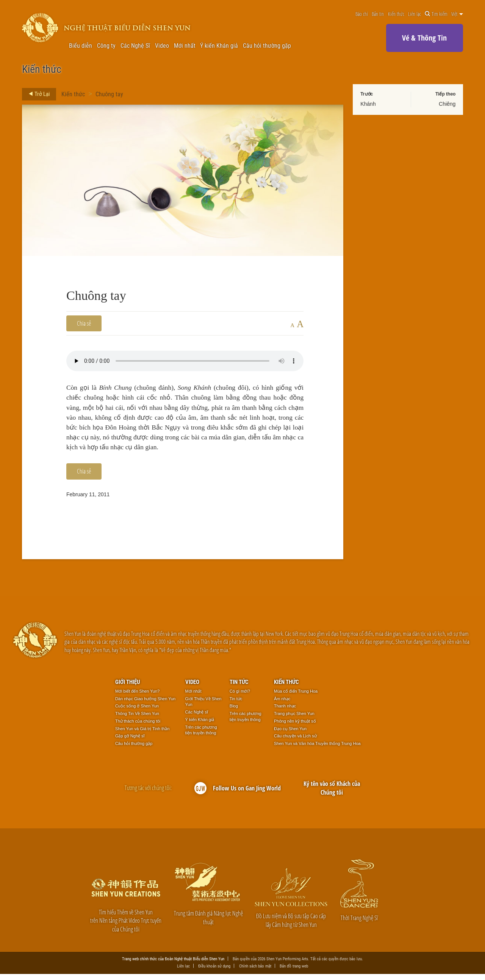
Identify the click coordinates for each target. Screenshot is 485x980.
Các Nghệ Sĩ (135, 45)
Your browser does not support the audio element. (185, 361)
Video (162, 45)
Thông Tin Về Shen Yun (137, 720)
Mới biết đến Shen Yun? (137, 697)
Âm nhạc (282, 704)
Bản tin (378, 14)
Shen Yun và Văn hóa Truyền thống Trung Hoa (317, 750)
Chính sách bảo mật (255, 971)
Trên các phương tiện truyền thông (201, 736)
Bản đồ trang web (294, 971)
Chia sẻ (84, 323)
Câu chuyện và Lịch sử (295, 742)
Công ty (106, 45)
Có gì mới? (240, 697)
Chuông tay (109, 94)
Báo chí (362, 14)
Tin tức (239, 687)
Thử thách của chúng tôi (138, 727)
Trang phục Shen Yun (294, 720)
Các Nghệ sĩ (197, 718)
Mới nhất (185, 45)
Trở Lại (37, 94)
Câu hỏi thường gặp (267, 45)
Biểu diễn (81, 45)
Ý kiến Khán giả (219, 45)
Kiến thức (396, 14)
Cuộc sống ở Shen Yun (137, 712)
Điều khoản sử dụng (214, 971)
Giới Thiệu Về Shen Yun (203, 707)
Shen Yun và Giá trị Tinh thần (142, 734)
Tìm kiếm (436, 14)
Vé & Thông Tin (424, 38)
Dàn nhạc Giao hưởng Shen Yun (145, 704)
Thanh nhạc (285, 712)
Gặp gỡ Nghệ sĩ (130, 742)
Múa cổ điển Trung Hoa (296, 697)
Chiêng (447, 104)
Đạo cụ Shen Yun (290, 734)
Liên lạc (415, 14)
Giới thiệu (128, 687)
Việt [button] (457, 14)
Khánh (368, 104)
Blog (234, 712)
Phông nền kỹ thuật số (295, 727)
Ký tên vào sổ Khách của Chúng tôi (332, 794)
